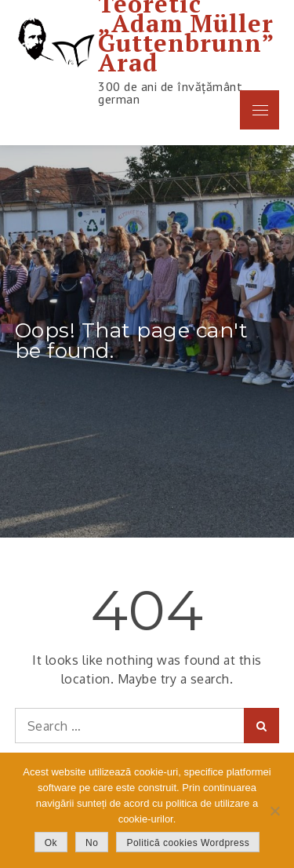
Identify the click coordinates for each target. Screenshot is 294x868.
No (92, 843)
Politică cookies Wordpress (188, 843)
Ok (51, 843)
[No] (274, 811)
